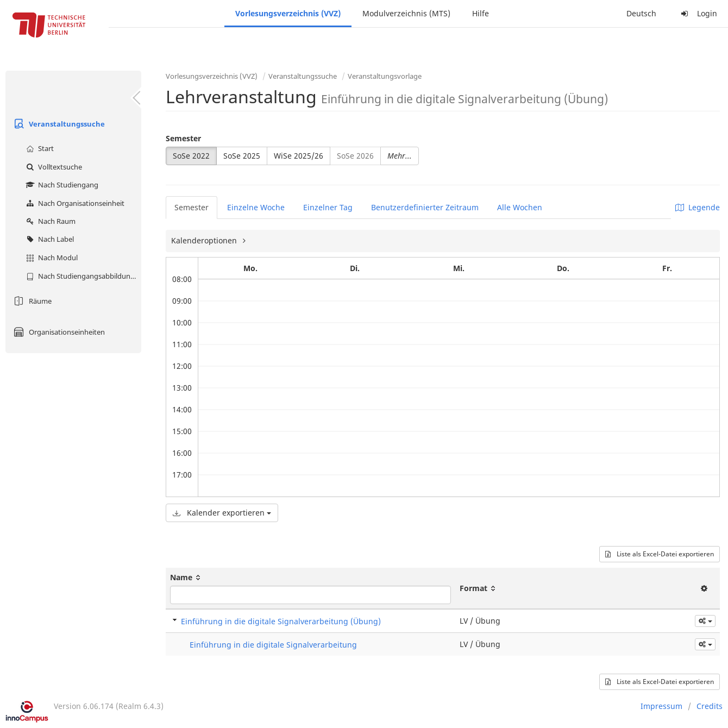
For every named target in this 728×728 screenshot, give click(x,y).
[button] (705, 621)
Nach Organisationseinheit (74, 203)
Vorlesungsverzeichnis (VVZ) (288, 13)
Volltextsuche (53, 167)
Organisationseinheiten (58, 332)
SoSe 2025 (242, 156)
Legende (698, 207)
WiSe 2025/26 (299, 156)
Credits (710, 706)
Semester (183, 138)
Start (39, 148)
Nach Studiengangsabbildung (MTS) (82, 276)
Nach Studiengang (61, 185)
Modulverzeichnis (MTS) (406, 13)
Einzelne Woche (256, 207)
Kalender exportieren (222, 513)
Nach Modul (51, 258)
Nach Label (49, 239)
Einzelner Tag (328, 207)
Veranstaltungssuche (58, 124)
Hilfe (481, 13)
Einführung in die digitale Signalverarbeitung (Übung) (281, 621)
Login (698, 13)
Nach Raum (49, 221)
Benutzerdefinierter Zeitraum (425, 207)
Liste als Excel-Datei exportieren (660, 554)
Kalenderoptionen (205, 240)
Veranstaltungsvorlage (385, 76)
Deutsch (641, 13)
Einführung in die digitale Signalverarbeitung (273, 645)
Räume (31, 301)
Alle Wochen (520, 207)
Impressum (661, 706)
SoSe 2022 (191, 156)
